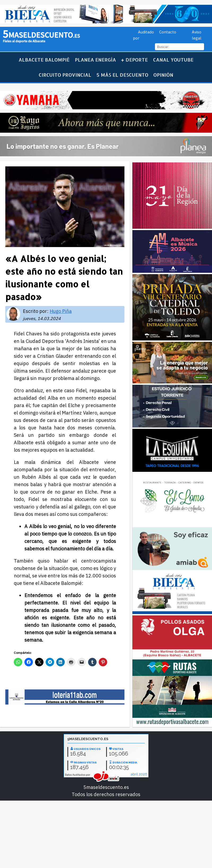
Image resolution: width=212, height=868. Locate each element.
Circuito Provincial (65, 75)
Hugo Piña (61, 311)
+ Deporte (134, 60)
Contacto (168, 32)
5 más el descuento (122, 75)
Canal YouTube (173, 60)
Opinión (163, 75)
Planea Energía (95, 60)
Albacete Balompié (44, 60)
